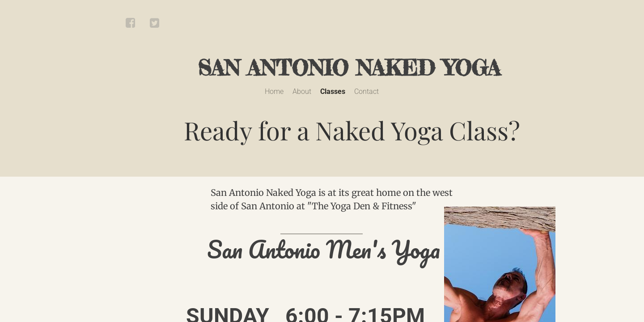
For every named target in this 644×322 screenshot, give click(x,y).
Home (274, 91)
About (302, 91)
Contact (366, 91)
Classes (333, 91)
